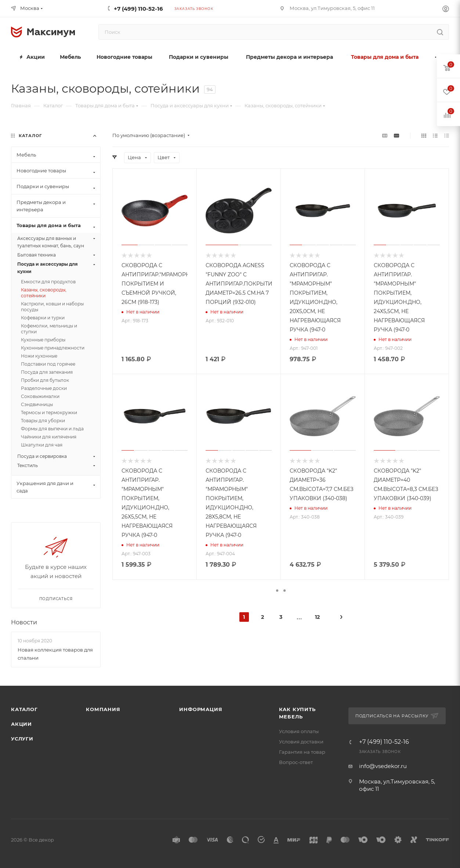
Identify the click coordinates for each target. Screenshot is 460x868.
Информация (201, 709)
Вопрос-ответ (296, 762)
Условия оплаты (299, 731)
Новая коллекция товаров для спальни (55, 654)
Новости (24, 622)
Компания (103, 709)
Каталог (24, 709)
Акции (21, 724)
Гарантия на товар (302, 752)
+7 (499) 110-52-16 (138, 9)
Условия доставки (301, 742)
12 (317, 617)
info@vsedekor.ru (383, 766)
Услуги (22, 739)
